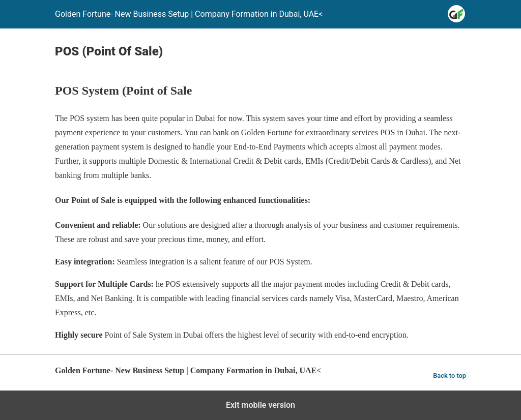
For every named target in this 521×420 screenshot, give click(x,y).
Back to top (450, 376)
